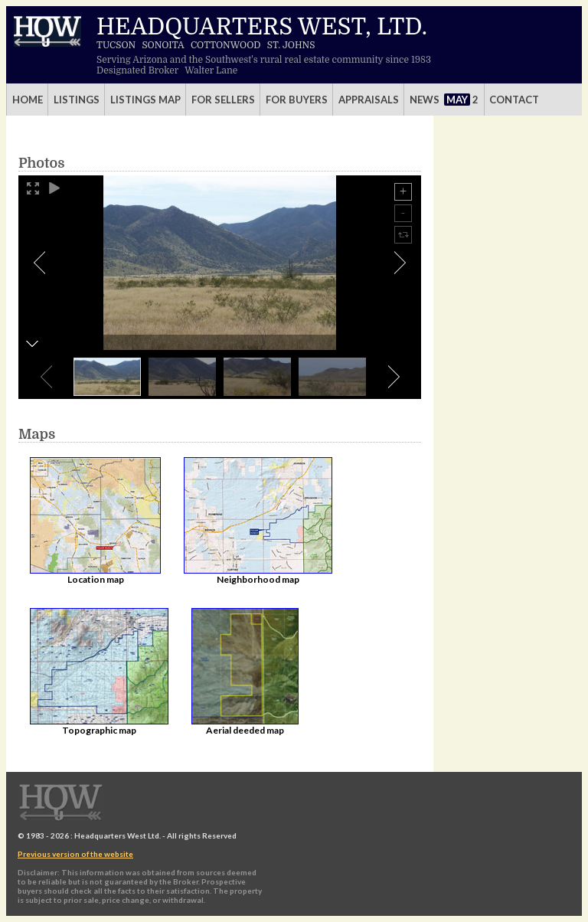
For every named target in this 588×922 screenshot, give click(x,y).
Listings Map (145, 100)
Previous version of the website (75, 854)
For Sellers (223, 100)
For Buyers (297, 100)
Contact (514, 100)
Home (28, 100)
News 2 (444, 100)
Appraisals (369, 100)
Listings (77, 100)
